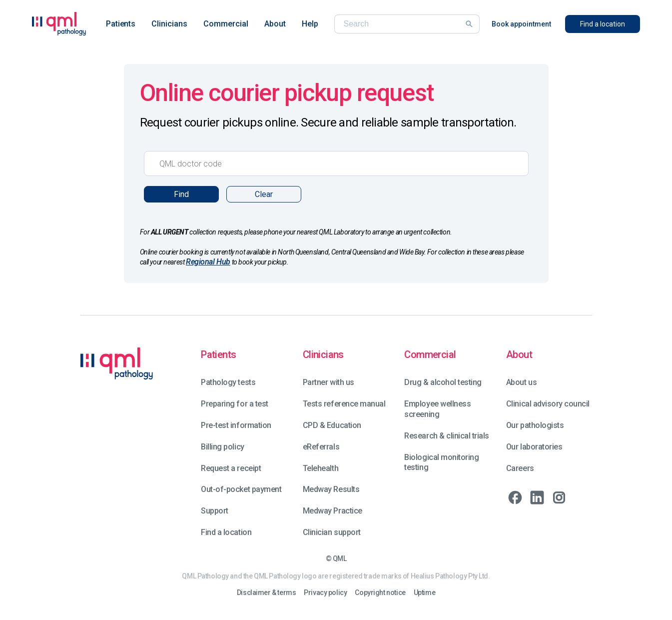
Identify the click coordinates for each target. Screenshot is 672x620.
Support (215, 511)
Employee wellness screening (437, 409)
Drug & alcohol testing (443, 382)
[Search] (401, 24)
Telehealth (321, 468)
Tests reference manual (344, 404)
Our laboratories (534, 447)
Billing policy (222, 447)
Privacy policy (325, 593)
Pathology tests (228, 382)
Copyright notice (380, 593)
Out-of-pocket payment (241, 489)
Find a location (226, 532)
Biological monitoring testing (441, 462)
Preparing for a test (234, 404)
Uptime (424, 593)
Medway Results (331, 489)
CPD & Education (332, 425)
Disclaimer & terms (266, 593)
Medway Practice (333, 511)
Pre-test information (236, 425)
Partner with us (329, 382)
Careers (520, 468)
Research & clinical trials (447, 436)
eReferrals (321, 447)
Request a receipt (231, 468)
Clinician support (332, 532)
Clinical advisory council (548, 404)
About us (521, 382)
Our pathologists (535, 425)
